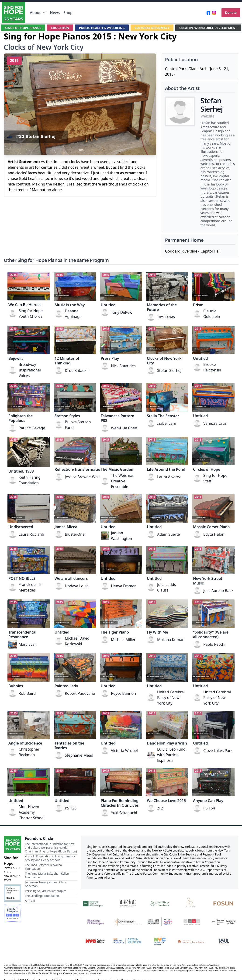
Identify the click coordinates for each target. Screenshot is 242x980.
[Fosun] (224, 903)
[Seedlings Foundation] (160, 903)
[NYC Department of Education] (160, 941)
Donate (231, 12)
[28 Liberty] (192, 903)
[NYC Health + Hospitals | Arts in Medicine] (128, 941)
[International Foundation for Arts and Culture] (128, 903)
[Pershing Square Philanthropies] (95, 903)
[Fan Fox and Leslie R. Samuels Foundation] (192, 941)
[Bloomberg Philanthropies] (95, 922)
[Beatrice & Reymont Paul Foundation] (224, 941)
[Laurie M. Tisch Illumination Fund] (128, 922)
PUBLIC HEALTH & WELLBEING (101, 28)
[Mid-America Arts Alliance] (192, 922)
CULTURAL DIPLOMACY (153, 28)
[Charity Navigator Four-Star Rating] (12, 913)
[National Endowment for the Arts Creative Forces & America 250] (160, 922)
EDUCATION (57, 28)
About (38, 13)
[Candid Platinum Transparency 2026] (12, 893)
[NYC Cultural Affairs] (95, 941)
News (55, 13)
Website (207, 116)
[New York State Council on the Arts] (224, 922)
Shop (68, 13)
